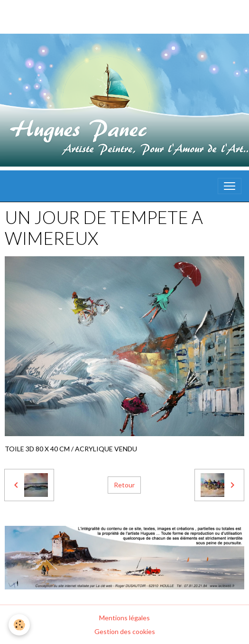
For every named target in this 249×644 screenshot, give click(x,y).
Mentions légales (124, 618)
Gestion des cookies (125, 631)
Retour (124, 485)
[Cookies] (19, 625)
